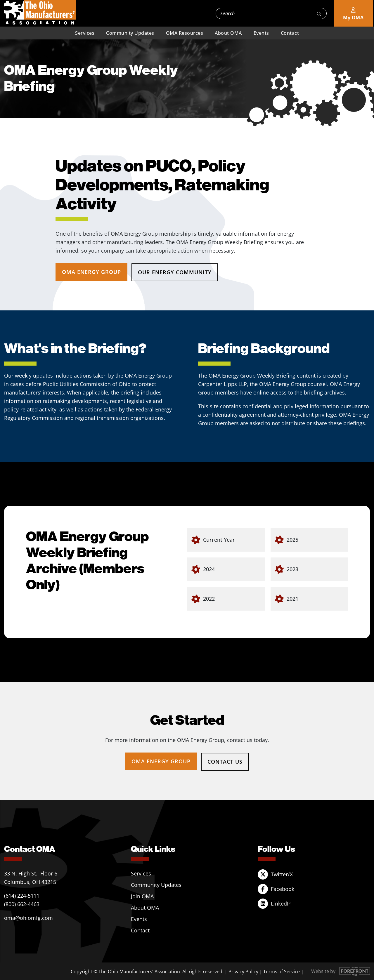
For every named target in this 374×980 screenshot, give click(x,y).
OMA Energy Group (91, 272)
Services (85, 33)
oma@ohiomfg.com (28, 917)
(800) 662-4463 (22, 903)
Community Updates (130, 33)
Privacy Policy (243, 971)
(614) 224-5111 (22, 895)
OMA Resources (185, 33)
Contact (290, 33)
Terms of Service (282, 971)
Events (261, 33)
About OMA (228, 33)
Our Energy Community (175, 272)
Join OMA (142, 896)
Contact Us (225, 761)
